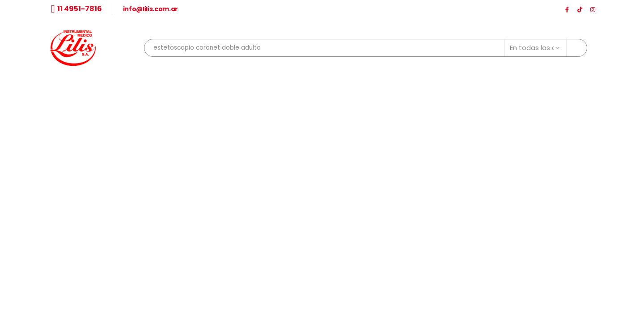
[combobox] (366, 48)
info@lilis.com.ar (150, 9)
